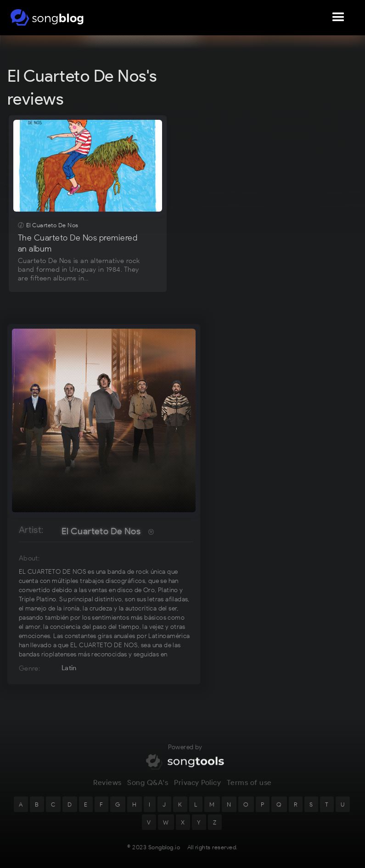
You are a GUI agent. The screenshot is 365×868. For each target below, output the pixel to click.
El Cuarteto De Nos (101, 531)
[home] (47, 17)
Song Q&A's (148, 787)
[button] (338, 17)
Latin (69, 668)
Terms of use (249, 787)
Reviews (107, 787)
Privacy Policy (197, 787)
